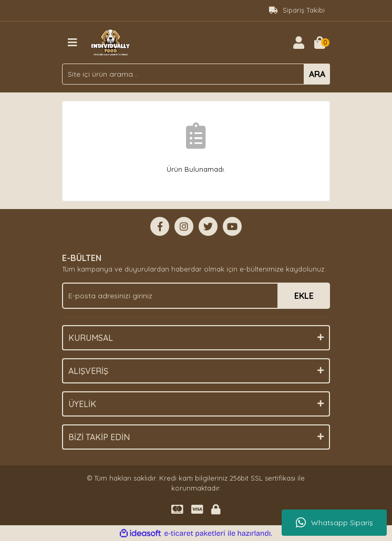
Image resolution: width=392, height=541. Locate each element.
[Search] (196, 74)
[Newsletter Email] (196, 296)
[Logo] (111, 41)
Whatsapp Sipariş (334, 523)
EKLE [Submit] (304, 296)
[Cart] (319, 43)
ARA (317, 74)
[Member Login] (298, 43)
